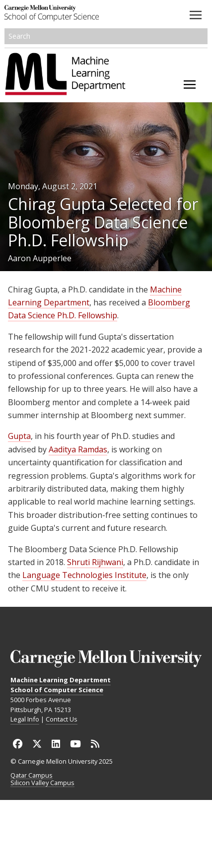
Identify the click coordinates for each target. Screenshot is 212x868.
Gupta (19, 436)
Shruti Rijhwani (95, 562)
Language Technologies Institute (84, 575)
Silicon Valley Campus (42, 783)
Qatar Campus (32, 776)
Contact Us (62, 719)
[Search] (106, 36)
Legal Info (25, 719)
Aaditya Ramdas (78, 449)
